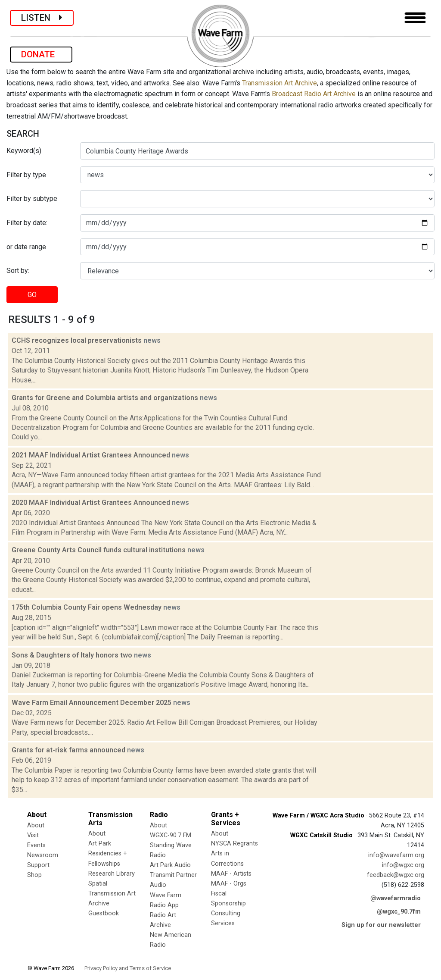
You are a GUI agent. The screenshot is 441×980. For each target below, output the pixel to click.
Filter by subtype (32, 199)
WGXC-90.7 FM (171, 835)
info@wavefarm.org (396, 855)
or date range (26, 247)
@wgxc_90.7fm (399, 912)
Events (36, 845)
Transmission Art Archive (280, 83)
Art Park (100, 844)
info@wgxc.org (403, 865)
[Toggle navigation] (415, 18)
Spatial (98, 884)
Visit (33, 835)
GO (32, 295)
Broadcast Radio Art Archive (314, 94)
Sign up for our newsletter (381, 925)
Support (38, 865)
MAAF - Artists (231, 874)
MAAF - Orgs (229, 884)
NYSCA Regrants (234, 844)
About (36, 825)
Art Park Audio (170, 865)
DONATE (41, 54)
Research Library (112, 874)
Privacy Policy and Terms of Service (128, 968)
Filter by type (26, 175)
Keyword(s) (24, 151)
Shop (34, 875)
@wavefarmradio (396, 898)
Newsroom (43, 855)
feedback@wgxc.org (396, 875)
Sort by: (18, 271)
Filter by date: (27, 223)
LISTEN (42, 18)
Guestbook (104, 913)
